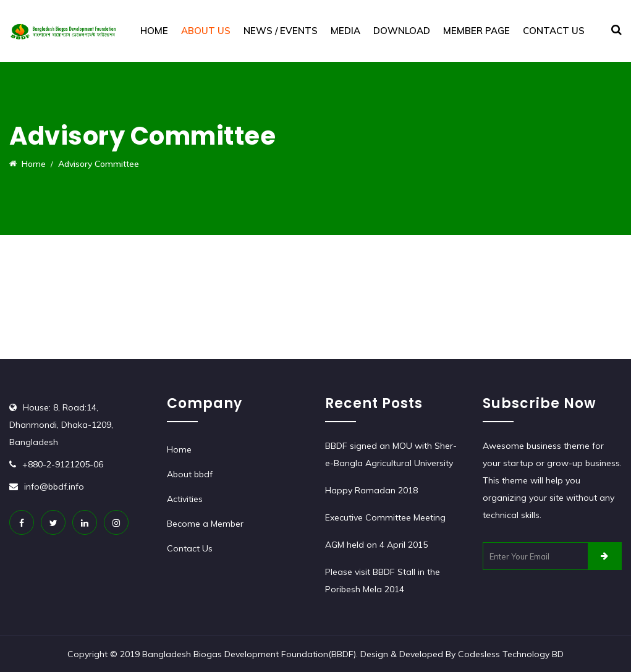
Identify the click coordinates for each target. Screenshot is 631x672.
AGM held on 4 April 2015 (376, 545)
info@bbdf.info (54, 487)
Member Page (476, 31)
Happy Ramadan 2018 (371, 490)
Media (345, 31)
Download (402, 31)
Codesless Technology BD (511, 654)
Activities (185, 499)
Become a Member (205, 524)
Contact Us (554, 31)
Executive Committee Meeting (385, 517)
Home (154, 31)
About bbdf (190, 474)
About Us (206, 31)
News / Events (281, 31)
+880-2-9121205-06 (63, 464)
